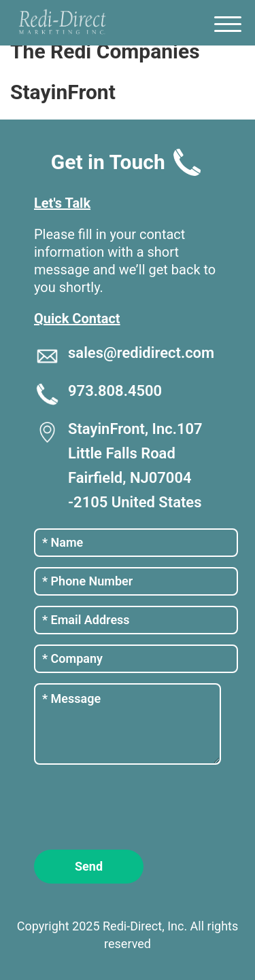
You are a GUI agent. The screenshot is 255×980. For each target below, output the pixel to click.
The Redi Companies (105, 51)
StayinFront (63, 92)
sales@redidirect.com (141, 353)
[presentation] (137, 805)
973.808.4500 (115, 391)
